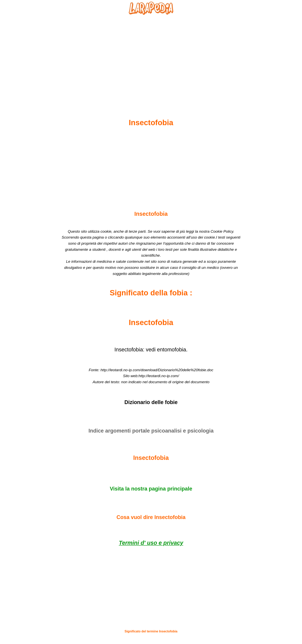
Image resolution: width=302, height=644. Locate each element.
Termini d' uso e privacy (151, 543)
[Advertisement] (151, 57)
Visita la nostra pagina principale (151, 489)
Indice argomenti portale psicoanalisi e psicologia (151, 431)
